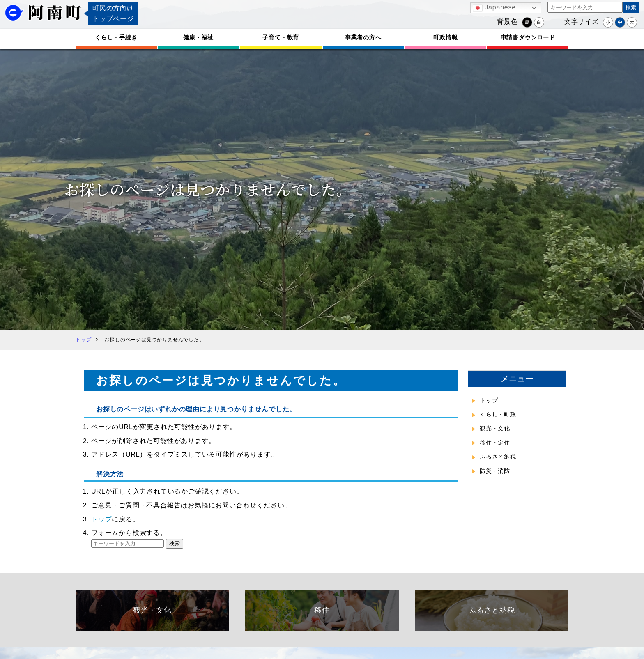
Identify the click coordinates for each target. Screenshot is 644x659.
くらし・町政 (498, 414)
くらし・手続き (116, 37)
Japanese (494, 8)
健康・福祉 (198, 37)
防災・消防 (495, 471)
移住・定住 (495, 443)
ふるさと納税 (498, 457)
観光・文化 (495, 428)
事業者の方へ (363, 37)
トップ (101, 519)
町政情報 (445, 37)
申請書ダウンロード (528, 37)
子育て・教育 (281, 37)
